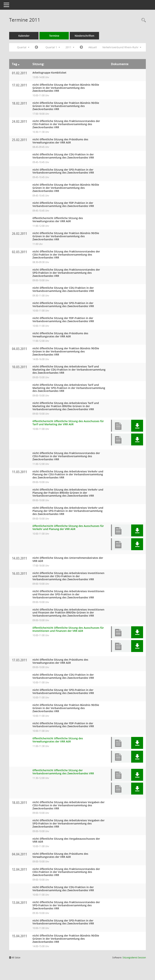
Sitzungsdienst (134, 958)
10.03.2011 (19, 367)
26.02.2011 (19, 233)
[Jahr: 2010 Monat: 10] (36, 47)
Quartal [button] (23, 47)
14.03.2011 (19, 558)
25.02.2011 (19, 140)
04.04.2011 (19, 854)
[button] (137, 426)
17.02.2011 (19, 85)
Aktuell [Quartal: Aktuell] (93, 47)
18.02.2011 (19, 103)
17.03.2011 (19, 660)
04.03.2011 (19, 349)
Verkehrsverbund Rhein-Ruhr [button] (122, 47)
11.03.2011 (19, 472)
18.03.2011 (19, 803)
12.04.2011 (19, 869)
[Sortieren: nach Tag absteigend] (19, 64)
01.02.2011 (19, 73)
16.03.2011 (19, 573)
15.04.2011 (19, 936)
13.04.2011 (19, 902)
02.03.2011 (19, 252)
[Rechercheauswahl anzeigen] (143, 20)
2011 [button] (70, 47)
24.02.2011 (19, 121)
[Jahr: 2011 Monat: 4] (81, 47)
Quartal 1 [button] (53, 47)
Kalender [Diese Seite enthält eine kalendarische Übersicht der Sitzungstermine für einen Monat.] (24, 36)
